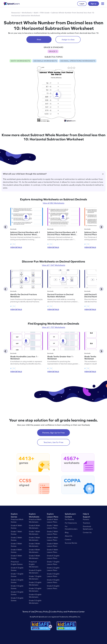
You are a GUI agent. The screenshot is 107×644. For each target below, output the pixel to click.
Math (36, 13)
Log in (82, 4)
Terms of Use (29, 612)
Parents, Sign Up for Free (53, 433)
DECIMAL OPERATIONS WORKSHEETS (78, 61)
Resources (16, 13)
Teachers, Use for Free (53, 442)
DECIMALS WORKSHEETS (45, 61)
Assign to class (68, 40)
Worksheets (27, 13)
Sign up (94, 4)
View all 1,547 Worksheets (53, 265)
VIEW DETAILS (16, 247)
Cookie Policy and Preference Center (67, 612)
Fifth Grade (45, 13)
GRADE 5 (53, 51)
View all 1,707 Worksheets (53, 327)
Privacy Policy (42, 612)
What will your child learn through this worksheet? (53, 174)
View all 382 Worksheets (53, 203)
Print (39, 40)
